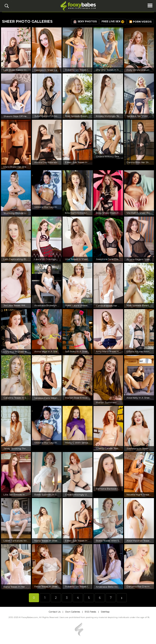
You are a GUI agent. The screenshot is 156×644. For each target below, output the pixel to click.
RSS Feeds (90, 612)
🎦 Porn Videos (140, 22)
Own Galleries (73, 612)
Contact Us (55, 612)
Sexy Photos (85, 22)
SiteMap (105, 612)
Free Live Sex (113, 22)
